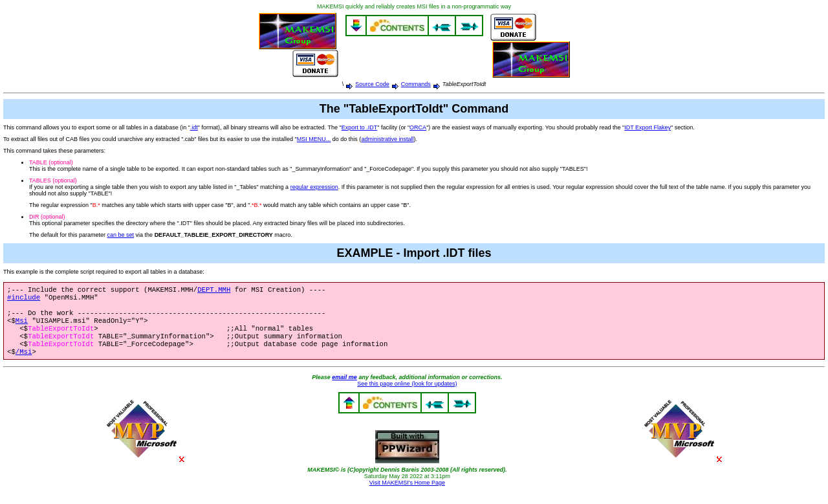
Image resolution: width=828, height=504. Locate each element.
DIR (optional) (47, 217)
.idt (194, 127)
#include (24, 300)
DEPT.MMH (214, 290)
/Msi (24, 363)
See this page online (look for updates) (407, 395)
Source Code (372, 84)
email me (344, 389)
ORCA (418, 127)
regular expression (314, 187)
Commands (416, 84)
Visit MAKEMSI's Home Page (407, 494)
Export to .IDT (360, 127)
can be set (121, 235)
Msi (22, 327)
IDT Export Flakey (648, 127)
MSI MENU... (314, 139)
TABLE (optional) (51, 162)
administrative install (387, 139)
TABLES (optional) (53, 181)
